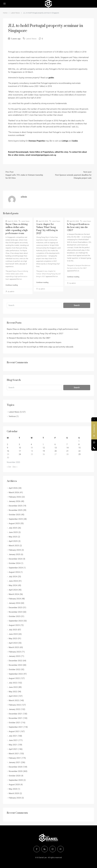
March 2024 (14, 594)
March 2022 (14, 700)
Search (77, 305)
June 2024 (13, 581)
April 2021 (13, 749)
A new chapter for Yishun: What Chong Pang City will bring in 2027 (48, 274)
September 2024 (16, 568)
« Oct (9, 467)
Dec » (15, 467)
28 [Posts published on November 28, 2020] (67, 454)
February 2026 (15, 497)
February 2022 (15, 705)
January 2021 (15, 762)
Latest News (15, 13)
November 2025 (16, 510)
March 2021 (14, 754)
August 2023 (14, 625)
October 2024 (15, 563)
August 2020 (14, 785)
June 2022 (13, 687)
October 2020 (15, 776)
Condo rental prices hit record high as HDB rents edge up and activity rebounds (40, 347)
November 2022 (16, 665)
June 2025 (13, 532)
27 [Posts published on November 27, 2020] (56, 454)
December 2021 (16, 714)
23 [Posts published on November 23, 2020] (8, 454)
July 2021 (13, 736)
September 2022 (16, 674)
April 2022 (13, 696)
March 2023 (14, 647)
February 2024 (15, 599)
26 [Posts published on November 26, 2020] (44, 454)
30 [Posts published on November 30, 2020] (8, 458)
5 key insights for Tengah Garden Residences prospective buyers (34, 342)
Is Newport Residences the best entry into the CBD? (78, 227)
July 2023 (13, 630)
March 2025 (14, 546)
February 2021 (15, 758)
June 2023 (13, 634)
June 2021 (13, 740)
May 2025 (13, 537)
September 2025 (16, 519)
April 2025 (13, 541)
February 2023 (15, 652)
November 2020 (16, 771)
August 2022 (14, 678)
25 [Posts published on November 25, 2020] (32, 454)
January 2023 (15, 656)
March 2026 (14, 492)
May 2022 (13, 692)
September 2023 (16, 621)
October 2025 (15, 515)
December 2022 (16, 661)
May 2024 (13, 585)
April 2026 (13, 488)
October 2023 (15, 616)
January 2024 (15, 603)
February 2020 (15, 798)
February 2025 (15, 550)
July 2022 (13, 683)
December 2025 (16, 506)
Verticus (12, 416)
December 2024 (16, 559)
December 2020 (16, 767)
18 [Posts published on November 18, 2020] (32, 451)
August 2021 (14, 731)
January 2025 (15, 554)
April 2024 (13, 590)
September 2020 (16, 780)
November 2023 (16, 612)
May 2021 (13, 745)
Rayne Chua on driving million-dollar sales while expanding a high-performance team (43, 329)
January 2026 (15, 501)
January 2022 (15, 709)
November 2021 (16, 718)
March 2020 (14, 793)
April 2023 (13, 643)
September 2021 (16, 727)
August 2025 (14, 523)
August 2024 (14, 572)
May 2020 (13, 789)
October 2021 (15, 723)
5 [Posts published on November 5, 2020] (43, 444)
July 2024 (13, 577)
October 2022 (15, 669)
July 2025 (13, 528)
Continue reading (12, 285)
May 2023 (13, 639)
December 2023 (16, 608)
